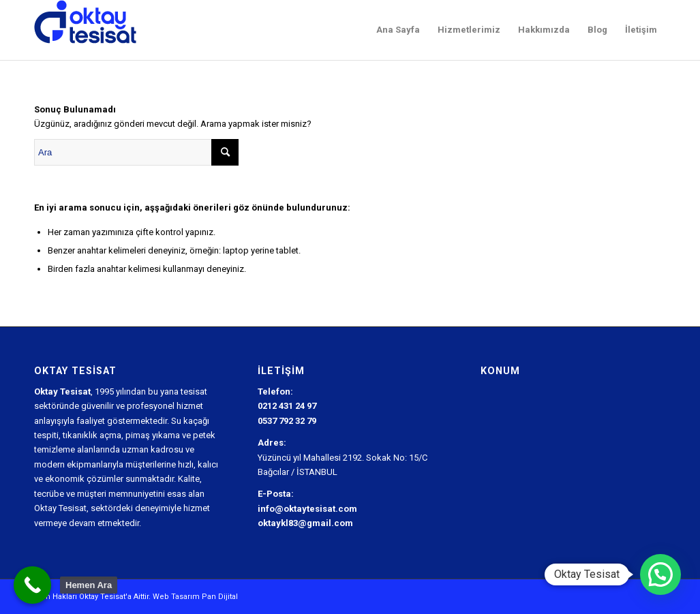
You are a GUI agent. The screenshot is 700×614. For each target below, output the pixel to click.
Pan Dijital (220, 597)
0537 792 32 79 (287, 421)
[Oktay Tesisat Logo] (86, 30)
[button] (660, 574)
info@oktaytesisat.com (307, 509)
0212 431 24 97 (287, 406)
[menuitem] (398, 30)
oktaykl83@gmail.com (305, 523)
